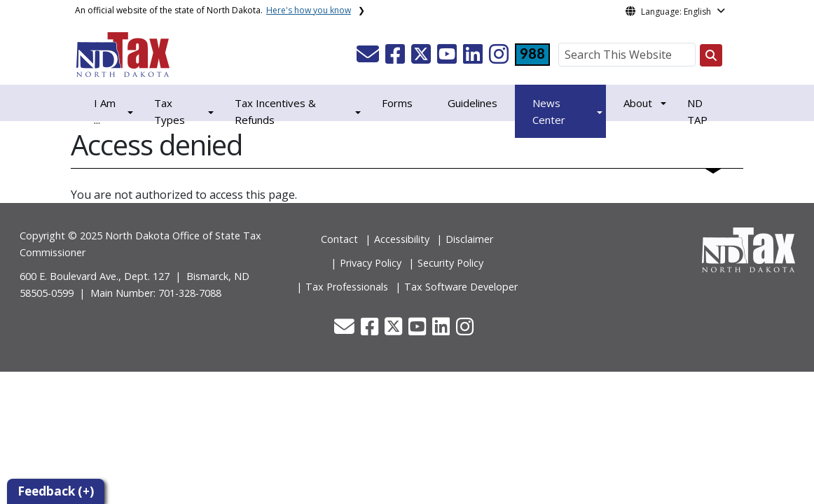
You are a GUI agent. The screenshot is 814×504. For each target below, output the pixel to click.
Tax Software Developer (461, 287)
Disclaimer (469, 239)
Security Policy (450, 263)
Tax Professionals (347, 287)
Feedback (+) (56, 491)
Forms (397, 103)
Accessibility (402, 239)
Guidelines (472, 103)
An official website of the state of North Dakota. (213, 10)
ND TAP (697, 111)
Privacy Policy (371, 263)
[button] (369, 58)
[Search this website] (711, 55)
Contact (339, 239)
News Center (549, 111)
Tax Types (170, 111)
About (638, 103)
